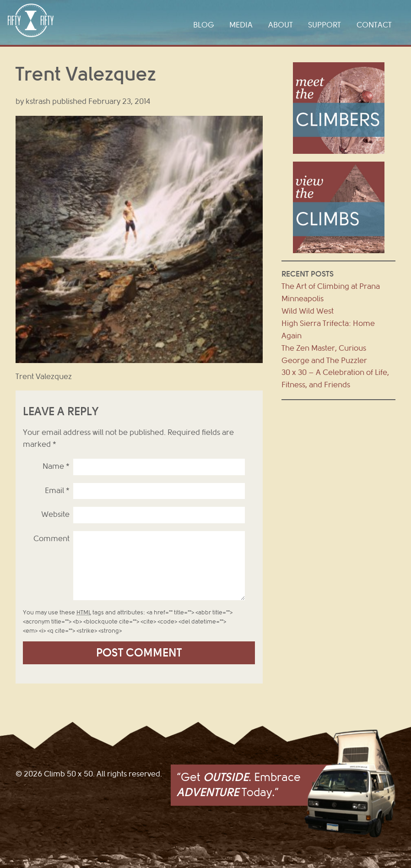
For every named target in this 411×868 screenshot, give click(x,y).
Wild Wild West (308, 311)
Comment (51, 539)
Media (241, 25)
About (281, 25)
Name (56, 466)
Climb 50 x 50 (31, 20)
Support (324, 25)
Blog (204, 25)
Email (57, 491)
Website (55, 514)
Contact (374, 25)
